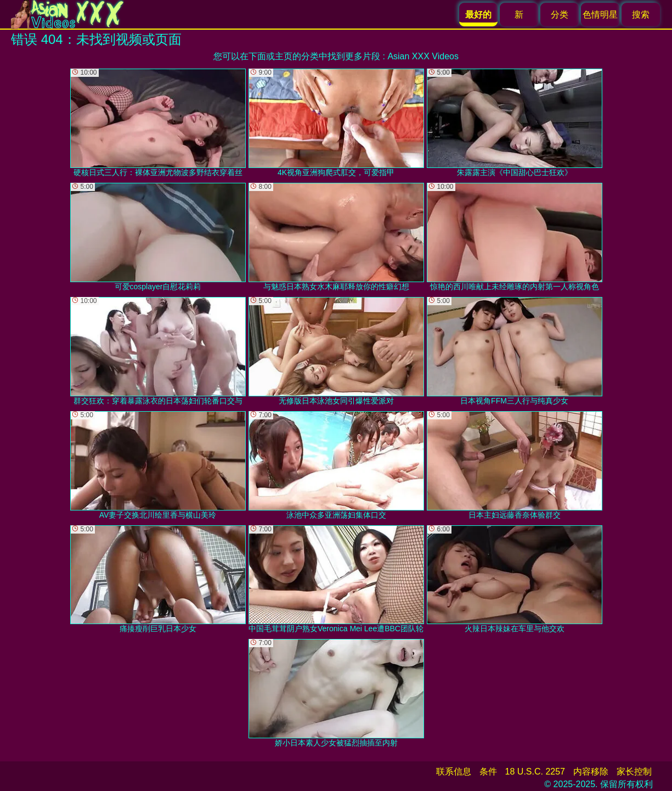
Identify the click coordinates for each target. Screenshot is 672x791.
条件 (488, 772)
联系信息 (454, 772)
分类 (560, 15)
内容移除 (591, 772)
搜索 (641, 15)
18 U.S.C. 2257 (535, 772)
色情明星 (600, 15)
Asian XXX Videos (423, 56)
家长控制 (634, 772)
